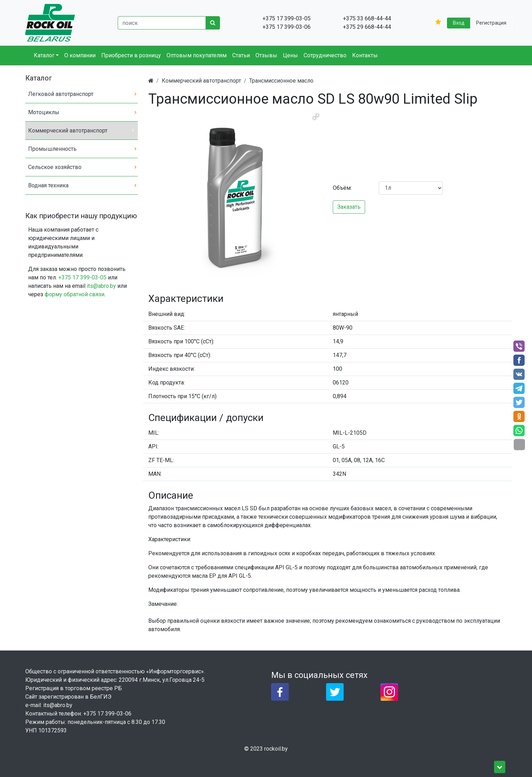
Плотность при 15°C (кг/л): (183, 396)
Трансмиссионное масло (281, 81)
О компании (80, 55)
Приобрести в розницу (131, 55)
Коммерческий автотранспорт (201, 81)
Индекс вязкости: (171, 369)
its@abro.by (101, 286)
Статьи (241, 55)
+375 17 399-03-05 (82, 277)
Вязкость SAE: (167, 328)
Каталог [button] (44, 55)
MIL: (154, 433)
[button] (316, 117)
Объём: (342, 188)
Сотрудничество (325, 55)
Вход (459, 23)
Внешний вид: (167, 314)
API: (153, 446)
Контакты (365, 55)
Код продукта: (167, 383)
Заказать (349, 207)
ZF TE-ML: (161, 460)
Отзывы (266, 55)
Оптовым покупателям (197, 55)
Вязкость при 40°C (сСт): (180, 355)
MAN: (155, 474)
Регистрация (491, 23)
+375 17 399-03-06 (107, 714)
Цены (290, 55)
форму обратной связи (74, 294)
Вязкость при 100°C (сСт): (181, 341)
